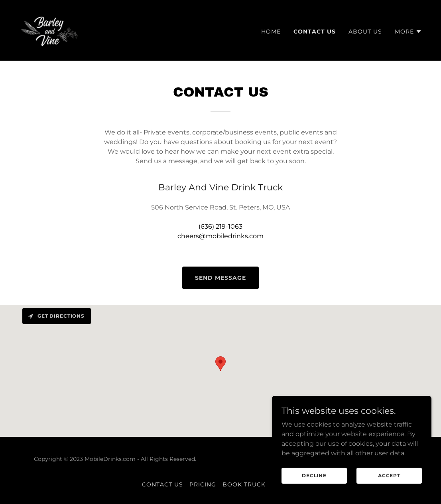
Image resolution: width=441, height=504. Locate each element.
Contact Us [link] (315, 32)
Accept (389, 475)
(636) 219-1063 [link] (220, 226)
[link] (50, 30)
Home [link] (271, 32)
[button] (408, 32)
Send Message (220, 278)
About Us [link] (365, 32)
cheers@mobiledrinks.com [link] (220, 236)
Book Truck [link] (244, 484)
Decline (314, 475)
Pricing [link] (203, 484)
